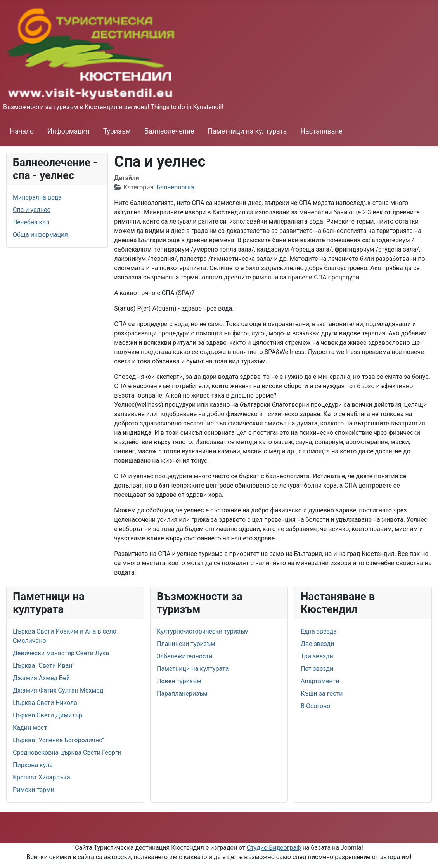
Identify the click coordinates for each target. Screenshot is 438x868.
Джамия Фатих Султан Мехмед (58, 690)
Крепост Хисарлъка (42, 777)
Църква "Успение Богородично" (58, 740)
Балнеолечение (169, 131)
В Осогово (315, 706)
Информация (68, 131)
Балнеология (175, 187)
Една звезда (319, 631)
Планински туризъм (186, 644)
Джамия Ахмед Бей (41, 678)
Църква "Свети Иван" (44, 666)
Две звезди (317, 644)
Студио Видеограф (274, 848)
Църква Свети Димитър (48, 715)
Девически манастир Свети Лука (61, 653)
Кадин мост (30, 728)
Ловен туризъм (179, 681)
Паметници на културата (247, 131)
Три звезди (317, 656)
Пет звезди (317, 669)
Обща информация (40, 235)
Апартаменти (320, 681)
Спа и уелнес (32, 210)
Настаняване (322, 131)
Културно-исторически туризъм (203, 631)
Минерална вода (37, 197)
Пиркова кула (33, 765)
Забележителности (184, 656)
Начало (22, 131)
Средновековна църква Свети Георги (67, 753)
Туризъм (117, 131)
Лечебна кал (31, 222)
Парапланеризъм (182, 694)
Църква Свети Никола (45, 703)
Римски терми (34, 790)
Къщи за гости (322, 694)
